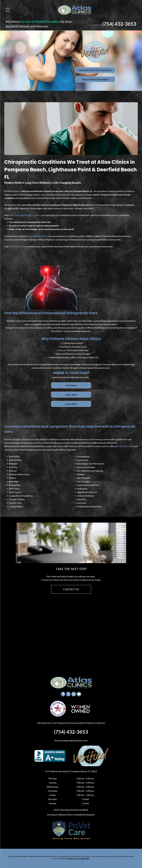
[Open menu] (6, 9)
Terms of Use (73, 856)
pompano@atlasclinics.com (74, 738)
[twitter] (68, 692)
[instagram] (74, 692)
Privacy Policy (84, 856)
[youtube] (79, 692)
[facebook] (63, 692)
